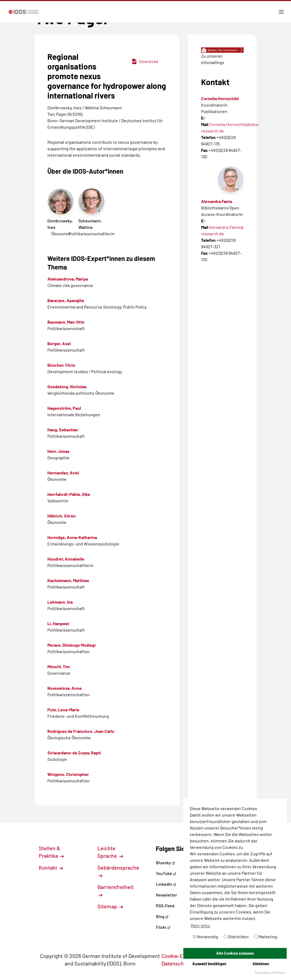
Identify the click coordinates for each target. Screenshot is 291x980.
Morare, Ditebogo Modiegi (71, 645)
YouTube (166, 873)
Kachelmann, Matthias (68, 580)
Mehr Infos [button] (200, 925)
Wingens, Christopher (68, 774)
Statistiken (236, 937)
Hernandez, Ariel (63, 473)
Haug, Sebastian (63, 430)
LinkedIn (166, 884)
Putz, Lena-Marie (63, 710)
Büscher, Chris (61, 365)
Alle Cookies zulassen (235, 953)
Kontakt (51, 867)
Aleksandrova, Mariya (68, 279)
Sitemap (110, 906)
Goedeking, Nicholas (67, 386)
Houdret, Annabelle (66, 559)
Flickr (163, 927)
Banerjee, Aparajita (66, 300)
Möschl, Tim (59, 666)
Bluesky (165, 862)
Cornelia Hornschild (220, 98)
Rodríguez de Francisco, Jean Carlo (81, 731)
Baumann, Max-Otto (66, 322)
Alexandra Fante (217, 201)
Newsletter (166, 895)
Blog (162, 916)
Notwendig (205, 937)
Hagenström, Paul (64, 408)
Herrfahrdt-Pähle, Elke (69, 494)
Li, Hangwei (58, 623)
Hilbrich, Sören (62, 516)
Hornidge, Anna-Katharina (72, 537)
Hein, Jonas (58, 451)
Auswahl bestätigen (209, 964)
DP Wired (278, 972)
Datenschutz (179, 963)
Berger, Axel (59, 343)
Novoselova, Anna (64, 688)
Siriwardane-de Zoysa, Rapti (74, 753)
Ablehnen (261, 964)
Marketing (266, 937)
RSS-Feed (165, 906)
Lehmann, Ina (60, 602)
